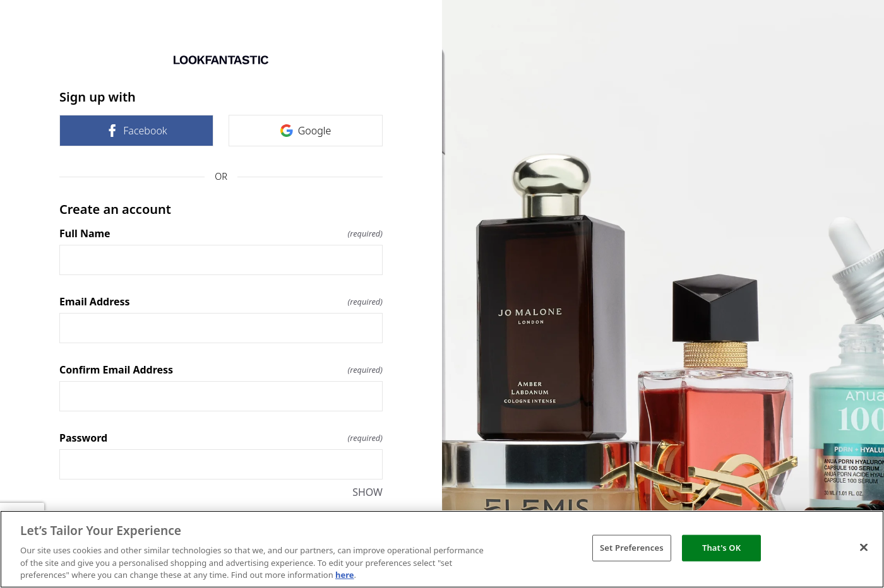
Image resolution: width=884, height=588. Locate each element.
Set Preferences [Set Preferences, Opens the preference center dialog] (632, 548)
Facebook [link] (136, 131)
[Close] (864, 548)
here (345, 575)
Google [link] (306, 131)
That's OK (721, 548)
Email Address (221, 302)
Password (221, 438)
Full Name (221, 233)
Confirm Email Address (221, 370)
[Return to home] (221, 60)
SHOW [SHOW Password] (367, 492)
